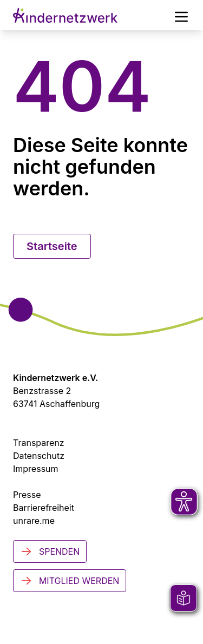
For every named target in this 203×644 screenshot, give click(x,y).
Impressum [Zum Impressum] (36, 469)
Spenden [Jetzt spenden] (50, 551)
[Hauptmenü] (181, 15)
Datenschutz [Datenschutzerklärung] (39, 456)
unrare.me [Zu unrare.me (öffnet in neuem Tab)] (34, 521)
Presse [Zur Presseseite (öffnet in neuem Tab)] (27, 495)
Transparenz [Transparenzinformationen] (39, 443)
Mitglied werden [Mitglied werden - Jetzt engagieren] (70, 581)
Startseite (52, 246)
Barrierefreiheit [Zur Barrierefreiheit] (44, 508)
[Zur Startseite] (65, 15)
